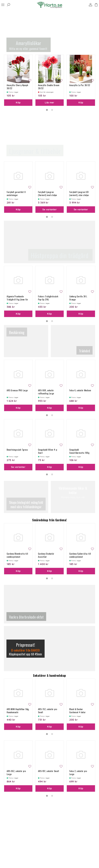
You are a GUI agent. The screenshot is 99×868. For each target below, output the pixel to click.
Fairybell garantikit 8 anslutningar (16, 194)
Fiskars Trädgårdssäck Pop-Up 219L (48, 298)
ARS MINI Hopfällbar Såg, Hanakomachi (18, 711)
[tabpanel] (18, 80)
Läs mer (50, 103)
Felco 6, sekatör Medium (80, 390)
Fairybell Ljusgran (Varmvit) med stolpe (47, 194)
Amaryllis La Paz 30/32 (80, 85)
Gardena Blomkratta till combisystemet (17, 555)
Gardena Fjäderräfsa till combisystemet (80, 555)
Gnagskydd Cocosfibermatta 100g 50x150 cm (79, 453)
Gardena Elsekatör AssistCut (46, 555)
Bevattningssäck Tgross (17, 450)
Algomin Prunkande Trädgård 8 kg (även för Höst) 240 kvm (17, 300)
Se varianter (50, 209)
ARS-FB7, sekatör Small (49, 771)
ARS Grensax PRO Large (17, 390)
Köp (18, 103)
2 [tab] (52, 110)
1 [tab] (47, 110)
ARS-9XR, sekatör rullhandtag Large (46, 392)
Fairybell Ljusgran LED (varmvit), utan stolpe (79, 194)
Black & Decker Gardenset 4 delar (78, 711)
